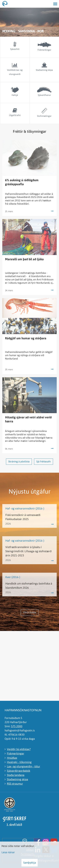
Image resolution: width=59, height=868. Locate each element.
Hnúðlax (12, 758)
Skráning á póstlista (19, 461)
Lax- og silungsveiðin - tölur (24, 766)
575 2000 (17, 726)
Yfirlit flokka (30, 612)
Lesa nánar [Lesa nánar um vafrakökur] (8, 852)
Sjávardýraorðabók (19, 771)
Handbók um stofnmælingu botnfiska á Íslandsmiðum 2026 (29, 586)
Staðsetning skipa (17, 779)
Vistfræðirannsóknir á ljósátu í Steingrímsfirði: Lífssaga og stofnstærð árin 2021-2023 (28, 551)
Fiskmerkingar (16, 753)
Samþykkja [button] (30, 863)
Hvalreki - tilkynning (19, 762)
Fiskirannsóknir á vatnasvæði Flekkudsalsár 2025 (23, 517)
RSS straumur (15, 784)
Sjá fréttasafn (44, 461)
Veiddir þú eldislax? (19, 749)
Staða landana (16, 775)
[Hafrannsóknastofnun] (6, 4)
